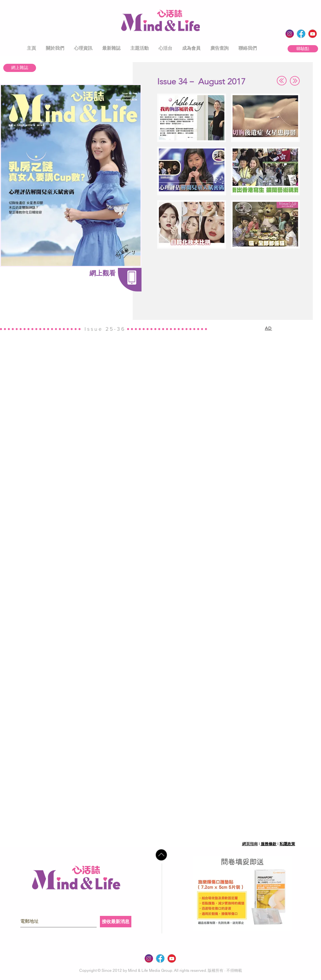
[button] (55, 48)
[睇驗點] (303, 49)
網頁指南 (250, 844)
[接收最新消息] (116, 922)
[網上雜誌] (20, 68)
